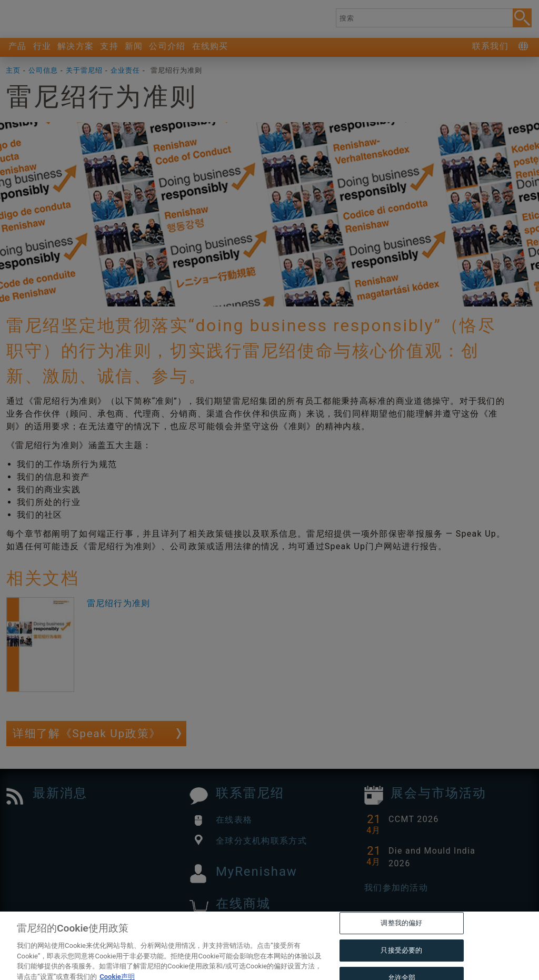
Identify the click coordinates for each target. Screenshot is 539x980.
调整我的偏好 (401, 941)
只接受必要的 (401, 968)
